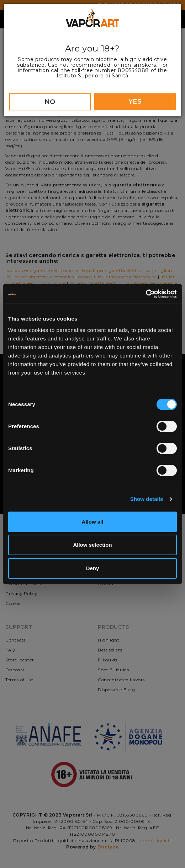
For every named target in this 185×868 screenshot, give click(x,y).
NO (50, 102)
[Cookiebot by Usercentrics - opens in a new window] (146, 294)
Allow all (93, 522)
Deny (93, 568)
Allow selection (92, 545)
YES (135, 102)
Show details (147, 499)
